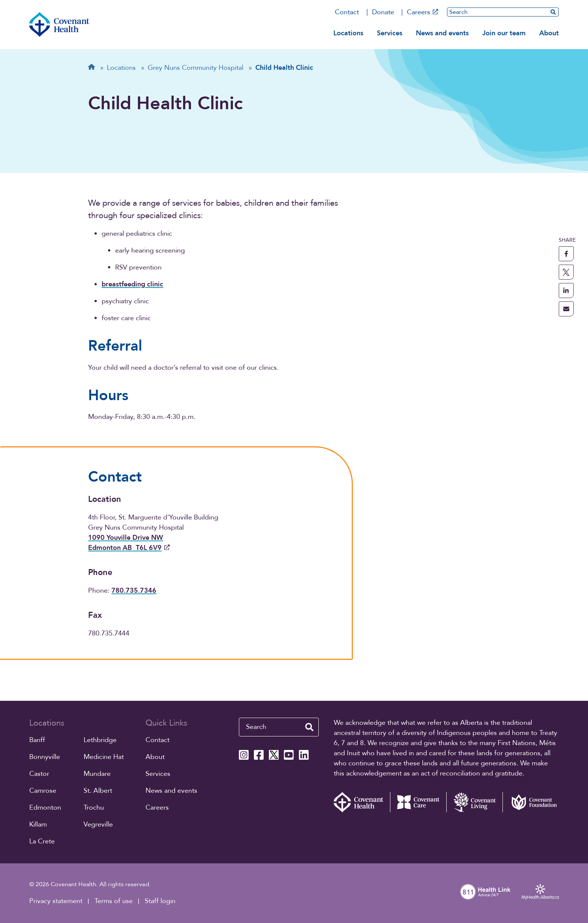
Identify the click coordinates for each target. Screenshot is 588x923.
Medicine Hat (104, 757)
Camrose (43, 791)
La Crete (42, 841)
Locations (348, 33)
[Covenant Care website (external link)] (418, 802)
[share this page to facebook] (566, 254)
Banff (37, 740)
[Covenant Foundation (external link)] (531, 802)
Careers (423, 12)
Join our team (504, 33)
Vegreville (98, 824)
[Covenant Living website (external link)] (474, 802)
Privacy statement (56, 901)
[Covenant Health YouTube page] (289, 755)
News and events (442, 33)
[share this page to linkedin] (566, 291)
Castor (39, 774)
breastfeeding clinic (132, 284)
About (549, 33)
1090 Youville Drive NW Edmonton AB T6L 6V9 (129, 543)
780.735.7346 (134, 591)
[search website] (553, 12)
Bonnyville (45, 757)
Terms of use (114, 901)
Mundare (97, 774)
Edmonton (45, 808)
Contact (347, 12)
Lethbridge (100, 740)
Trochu (94, 808)
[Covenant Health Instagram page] (244, 755)
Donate (383, 12)
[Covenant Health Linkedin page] (304, 755)
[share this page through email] (566, 309)
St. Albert (98, 791)
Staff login (160, 901)
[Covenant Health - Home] (362, 802)
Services (390, 33)
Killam (38, 824)
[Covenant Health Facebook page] (259, 755)
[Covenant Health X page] (274, 755)
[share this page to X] (566, 272)
